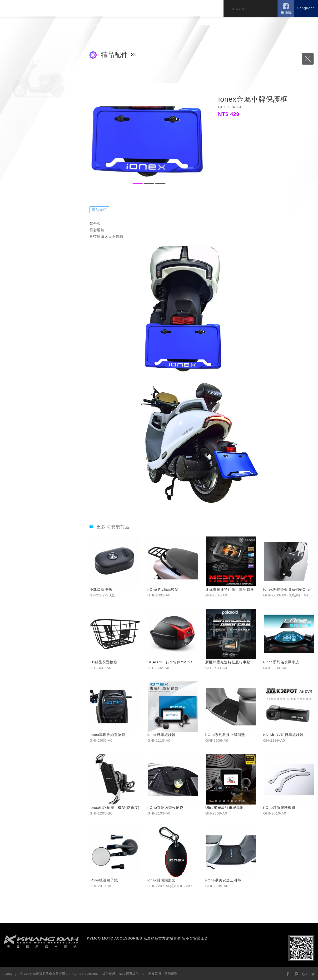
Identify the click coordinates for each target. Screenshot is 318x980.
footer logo (41, 942)
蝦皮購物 (179, 24)
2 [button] (149, 184)
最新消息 (100, 24)
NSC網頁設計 (129, 974)
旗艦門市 (153, 24)
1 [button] (138, 184)
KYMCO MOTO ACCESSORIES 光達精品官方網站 (40, 8)
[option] (149, 142)
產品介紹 (127, 24)
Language (306, 8)
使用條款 (171, 973)
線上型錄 (205, 24)
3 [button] (160, 184)
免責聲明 (155, 973)
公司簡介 (74, 24)
